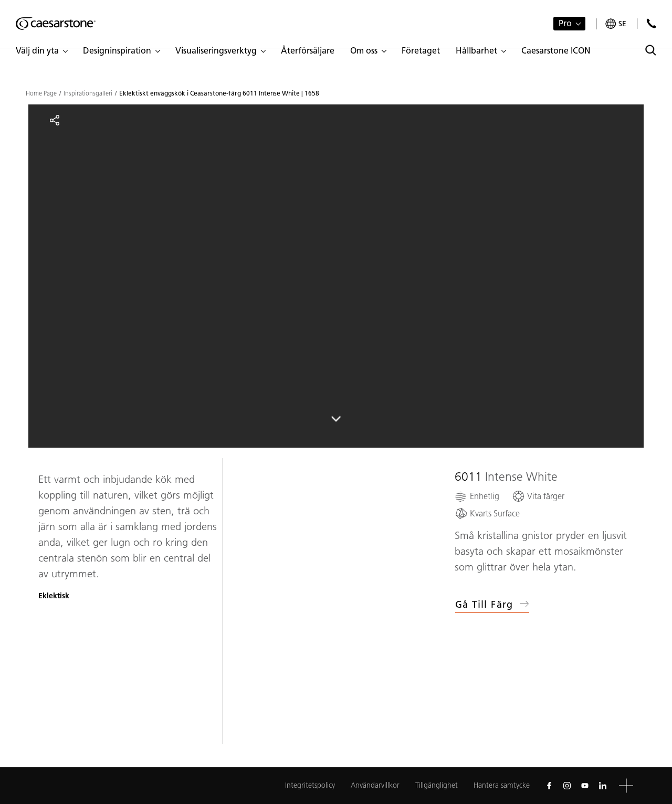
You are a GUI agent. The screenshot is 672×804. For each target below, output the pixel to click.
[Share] (55, 120)
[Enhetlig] (477, 496)
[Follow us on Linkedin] (603, 786)
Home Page (41, 93)
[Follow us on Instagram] (567, 786)
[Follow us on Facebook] (549, 786)
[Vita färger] (538, 496)
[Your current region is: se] (616, 24)
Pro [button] (565, 23)
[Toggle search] (651, 50)
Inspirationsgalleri (88, 93)
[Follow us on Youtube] (585, 786)
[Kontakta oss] (651, 23)
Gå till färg (492, 605)
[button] (41, 51)
